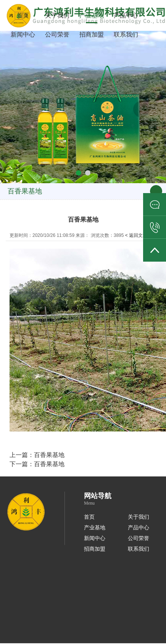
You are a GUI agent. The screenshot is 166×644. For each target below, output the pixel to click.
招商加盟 (92, 34)
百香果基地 (49, 455)
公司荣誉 (57, 34)
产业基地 (92, 15)
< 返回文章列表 (141, 235)
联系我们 (126, 34)
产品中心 (126, 15)
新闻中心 (23, 34)
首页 (23, 15)
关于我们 (57, 15)
